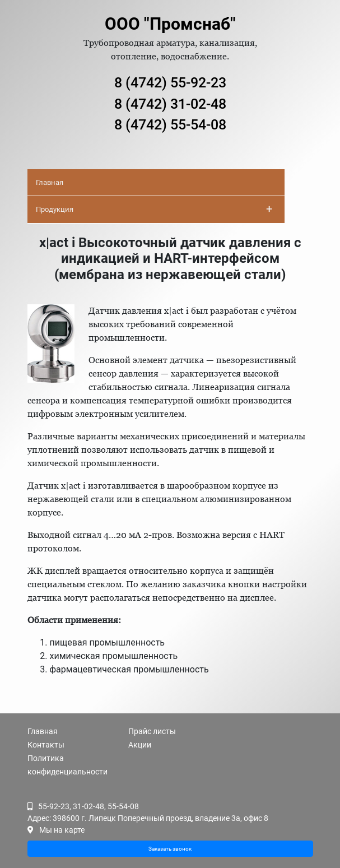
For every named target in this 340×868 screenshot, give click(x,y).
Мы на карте (62, 830)
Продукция (154, 209)
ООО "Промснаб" (170, 24)
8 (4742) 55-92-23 (170, 83)
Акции (140, 745)
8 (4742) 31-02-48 (170, 104)
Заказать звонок (170, 849)
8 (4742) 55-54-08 (170, 125)
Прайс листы (152, 731)
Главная (50, 182)
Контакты (46, 745)
